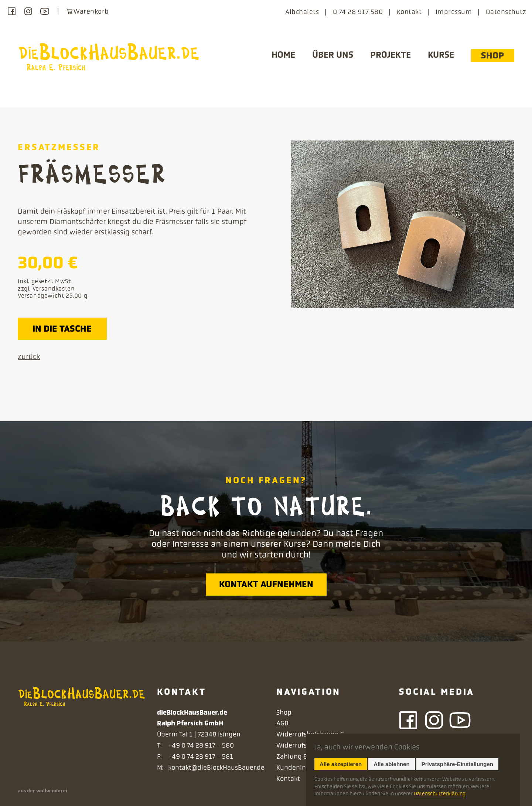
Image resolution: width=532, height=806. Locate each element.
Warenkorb (87, 11)
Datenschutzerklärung (440, 793)
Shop (492, 55)
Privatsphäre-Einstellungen (457, 764)
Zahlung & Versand (305, 756)
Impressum (454, 12)
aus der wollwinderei (42, 791)
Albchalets (302, 12)
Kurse (441, 55)
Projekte (391, 55)
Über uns (333, 55)
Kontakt (409, 12)
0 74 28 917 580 (358, 12)
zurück (29, 357)
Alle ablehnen (392, 764)
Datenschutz (506, 12)
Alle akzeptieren (341, 764)
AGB (282, 723)
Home (283, 55)
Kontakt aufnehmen (266, 584)
